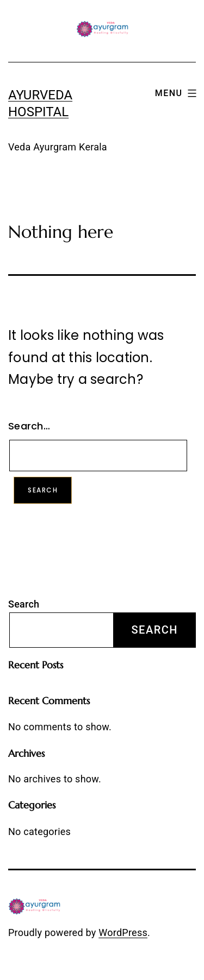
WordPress (123, 932)
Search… (29, 426)
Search (24, 604)
